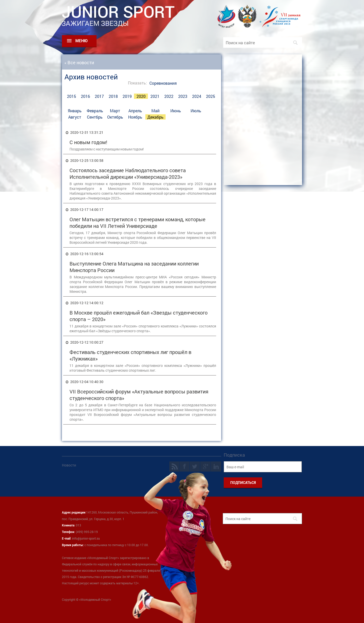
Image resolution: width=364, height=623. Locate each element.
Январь (75, 111)
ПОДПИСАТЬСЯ (243, 483)
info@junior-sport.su (86, 538)
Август (75, 117)
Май (155, 111)
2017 (99, 96)
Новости (69, 465)
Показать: (137, 83)
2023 (183, 96)
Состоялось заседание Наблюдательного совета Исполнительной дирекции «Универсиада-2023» (128, 173)
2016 (85, 96)
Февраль (95, 111)
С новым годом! (88, 142)
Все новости (81, 62)
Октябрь (115, 117)
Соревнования (163, 83)
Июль (196, 111)
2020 (141, 96)
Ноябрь (135, 117)
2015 (72, 96)
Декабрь (155, 117)
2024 (197, 96)
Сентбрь (95, 117)
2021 (155, 96)
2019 (127, 96)
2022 (169, 96)
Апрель (135, 111)
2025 (211, 96)
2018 (113, 96)
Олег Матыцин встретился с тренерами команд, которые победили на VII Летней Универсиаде (138, 223)
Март (115, 111)
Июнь (176, 111)
